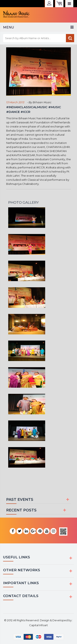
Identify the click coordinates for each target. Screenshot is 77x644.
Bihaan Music (42, 102)
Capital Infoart (38, 625)
